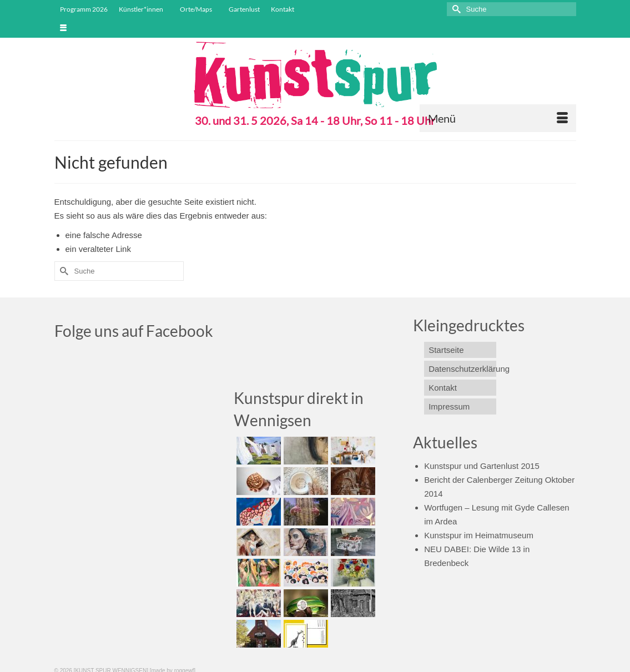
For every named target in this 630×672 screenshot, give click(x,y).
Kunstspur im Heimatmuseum (479, 535)
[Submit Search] (455, 9)
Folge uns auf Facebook (134, 331)
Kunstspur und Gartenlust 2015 (482, 466)
